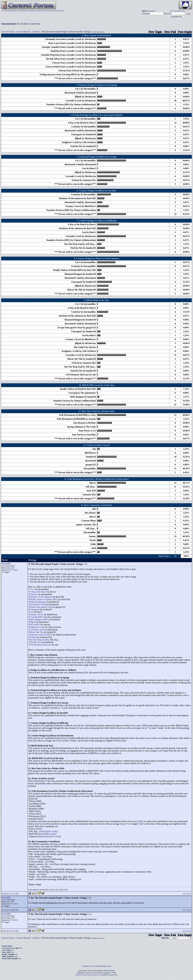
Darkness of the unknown (41, 597)
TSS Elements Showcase (41, 645)
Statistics (25, 11)
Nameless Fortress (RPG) (41, 635)
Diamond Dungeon (38, 602)
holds (39, 829)
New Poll (170, 32)
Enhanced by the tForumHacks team (88, 975)
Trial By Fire (35, 642)
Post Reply (185, 32)
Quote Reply (187, 894)
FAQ (3, 11)
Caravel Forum (8, 32)
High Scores (34, 11)
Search (42, 11)
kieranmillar (6, 564)
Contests (36, 32)
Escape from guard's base (41, 607)
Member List (16, 11)
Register (153, 11)
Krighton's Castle (37, 627)
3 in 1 (32, 589)
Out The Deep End (38, 640)
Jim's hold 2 (35, 625)
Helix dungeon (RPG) (39, 620)
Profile (52, 11)
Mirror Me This (36, 632)
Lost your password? (178, 11)
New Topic (155, 32)
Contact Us (87, 966)
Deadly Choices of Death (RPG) (44, 599)
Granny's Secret (36, 614)
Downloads (60, 11)
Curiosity (34, 594)
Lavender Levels (37, 630)
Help (8, 11)
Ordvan (33, 637)
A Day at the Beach (38, 592)
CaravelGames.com (102, 966)
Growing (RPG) (37, 617)
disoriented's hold (37, 604)
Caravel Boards (23, 32)
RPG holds (52, 831)
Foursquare (34, 609)
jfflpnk (32, 622)
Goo (31, 612)
